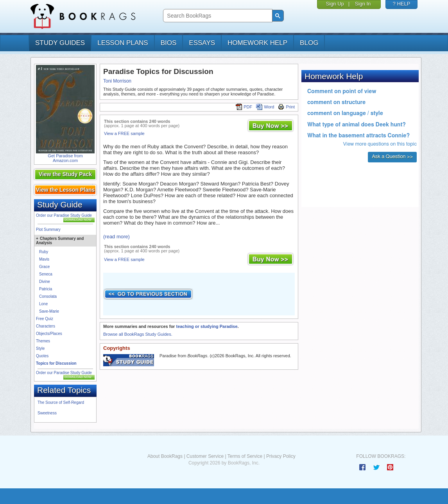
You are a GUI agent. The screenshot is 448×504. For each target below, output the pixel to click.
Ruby (44, 252)
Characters (46, 326)
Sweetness (47, 413)
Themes (43, 341)
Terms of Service (245, 456)
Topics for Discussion (56, 363)
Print (286, 107)
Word (265, 107)
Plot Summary (48, 229)
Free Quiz (45, 319)
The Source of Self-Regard (61, 402)
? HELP (402, 4)
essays (202, 43)
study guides (60, 43)
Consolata (48, 296)
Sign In (363, 4)
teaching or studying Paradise (207, 326)
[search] (217, 16)
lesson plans (123, 43)
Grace (44, 267)
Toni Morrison (117, 81)
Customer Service (205, 456)
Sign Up (335, 4)
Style (40, 348)
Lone (43, 304)
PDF (244, 107)
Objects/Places (49, 334)
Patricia (46, 289)
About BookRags (165, 456)
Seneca (46, 274)
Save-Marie (49, 311)
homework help (257, 43)
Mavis (44, 259)
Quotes (42, 356)
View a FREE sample (124, 133)
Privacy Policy (281, 456)
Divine (45, 282)
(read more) (116, 237)
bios (169, 43)
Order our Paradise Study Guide (64, 215)
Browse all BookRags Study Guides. (138, 334)
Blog (309, 43)
